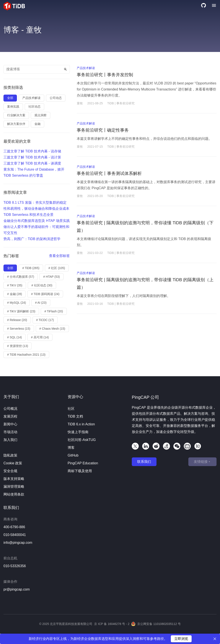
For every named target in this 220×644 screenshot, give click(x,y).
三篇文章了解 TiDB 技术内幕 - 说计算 (32, 157)
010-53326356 (15, 566)
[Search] (65, 69)
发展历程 (10, 416)
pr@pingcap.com (17, 589)
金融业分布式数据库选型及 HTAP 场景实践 (37, 221)
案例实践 (13, 107)
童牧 (80, 103)
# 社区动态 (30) (42, 285)
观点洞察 (41, 115)
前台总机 (10, 558)
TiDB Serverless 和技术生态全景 (29, 215)
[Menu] (214, 6)
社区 (71, 409)
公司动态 (56, 98)
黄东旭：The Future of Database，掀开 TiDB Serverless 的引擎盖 (34, 172)
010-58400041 (15, 535)
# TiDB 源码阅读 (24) (45, 294)
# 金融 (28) (15, 294)
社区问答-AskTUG (82, 440)
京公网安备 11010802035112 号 (156, 624)
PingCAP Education (83, 463)
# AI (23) (41, 303)
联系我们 (144, 462)
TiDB (111, 103)
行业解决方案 (16, 115)
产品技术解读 (31, 98)
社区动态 (34, 107)
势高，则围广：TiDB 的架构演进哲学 (32, 239)
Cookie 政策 (13, 463)
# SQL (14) (15, 337)
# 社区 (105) (57, 268)
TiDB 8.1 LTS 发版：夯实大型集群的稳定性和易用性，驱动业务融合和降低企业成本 (36, 206)
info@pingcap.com (18, 543)
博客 (71, 448)
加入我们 (10, 440)
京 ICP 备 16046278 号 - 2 (112, 624)
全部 (10, 98)
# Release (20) (17, 320)
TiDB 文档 (75, 416)
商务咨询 (10, 519)
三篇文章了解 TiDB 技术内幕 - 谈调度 (32, 163)
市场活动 (10, 432)
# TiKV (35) (15, 285)
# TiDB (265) (31, 268)
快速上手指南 (78, 432)
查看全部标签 (59, 256)
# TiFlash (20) (54, 311)
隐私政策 (10, 455)
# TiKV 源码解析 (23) (21, 311)
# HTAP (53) (51, 277)
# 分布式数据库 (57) (21, 277)
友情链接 (202, 462)
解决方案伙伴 (16, 124)
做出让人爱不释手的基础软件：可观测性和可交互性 (36, 230)
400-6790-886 (14, 527)
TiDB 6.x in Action (81, 424)
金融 (37, 124)
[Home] (14, 6)
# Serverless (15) (19, 329)
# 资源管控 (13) (18, 346)
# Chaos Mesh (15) (52, 329)
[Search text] (37, 69)
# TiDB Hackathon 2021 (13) (26, 355)
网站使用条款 (14, 494)
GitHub (73, 455)
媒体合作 (10, 582)
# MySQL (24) (17, 303)
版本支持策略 (14, 479)
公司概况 (10, 409)
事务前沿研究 (125, 103)
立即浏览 (181, 639)
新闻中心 (10, 424)
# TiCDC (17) (45, 320)
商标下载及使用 (80, 471)
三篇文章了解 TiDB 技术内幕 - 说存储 (32, 151)
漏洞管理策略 (14, 487)
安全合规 (10, 471)
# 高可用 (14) (40, 337)
